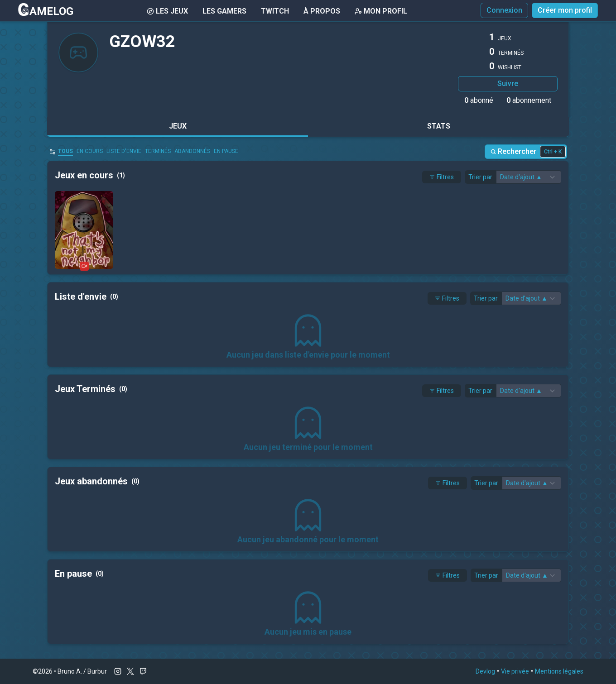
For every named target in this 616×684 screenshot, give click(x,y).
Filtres (442, 177)
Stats (439, 126)
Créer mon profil (565, 10)
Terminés (158, 151)
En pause (226, 151)
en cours (90, 151)
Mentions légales (559, 671)
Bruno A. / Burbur (82, 671)
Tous (65, 151)
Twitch (275, 11)
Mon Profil (381, 11)
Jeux (178, 126)
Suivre (508, 84)
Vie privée (515, 671)
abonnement (529, 100)
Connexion (504, 10)
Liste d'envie (124, 151)
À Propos (322, 11)
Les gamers (224, 11)
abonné (479, 100)
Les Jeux (167, 11)
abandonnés (192, 151)
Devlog (485, 671)
